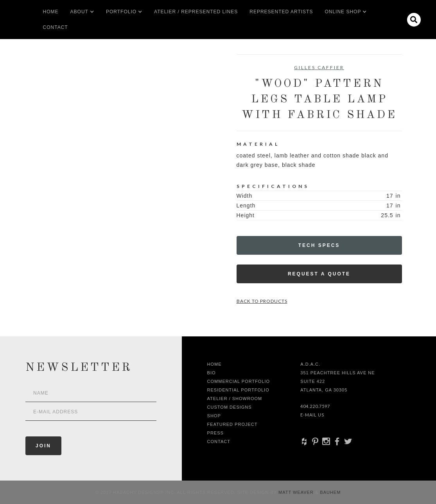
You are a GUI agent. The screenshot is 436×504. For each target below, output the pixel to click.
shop (214, 416)
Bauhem (329, 492)
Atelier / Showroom (235, 399)
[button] (79, 12)
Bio (212, 373)
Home (51, 12)
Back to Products (262, 301)
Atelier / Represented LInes (196, 12)
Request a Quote (319, 274)
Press (215, 433)
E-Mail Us (312, 415)
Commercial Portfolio (239, 381)
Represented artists (281, 12)
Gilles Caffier (319, 67)
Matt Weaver (297, 492)
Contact (56, 27)
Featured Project (232, 424)
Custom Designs (230, 407)
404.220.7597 (315, 406)
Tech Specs (319, 245)
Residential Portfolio (238, 390)
